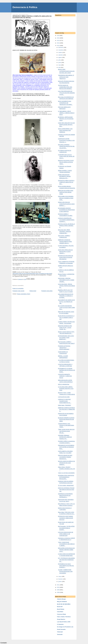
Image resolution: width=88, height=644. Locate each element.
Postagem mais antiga (47, 291)
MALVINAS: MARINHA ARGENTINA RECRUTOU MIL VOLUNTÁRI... (66, 146)
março (60, 576)
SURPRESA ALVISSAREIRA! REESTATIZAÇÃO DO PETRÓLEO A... (65, 495)
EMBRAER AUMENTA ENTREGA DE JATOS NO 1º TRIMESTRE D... (66, 409)
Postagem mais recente (18, 291)
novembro (61, 50)
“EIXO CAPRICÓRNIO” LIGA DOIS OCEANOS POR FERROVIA (65, 130)
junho (60, 62)
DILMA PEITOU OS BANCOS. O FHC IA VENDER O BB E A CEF (66, 318)
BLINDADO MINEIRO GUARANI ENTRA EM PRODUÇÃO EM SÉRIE (66, 419)
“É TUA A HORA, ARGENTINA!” (66, 485)
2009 (58, 590)
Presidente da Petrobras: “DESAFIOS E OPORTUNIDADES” (64, 348)
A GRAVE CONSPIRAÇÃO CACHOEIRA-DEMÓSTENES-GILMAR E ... (66, 220)
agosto (60, 57)
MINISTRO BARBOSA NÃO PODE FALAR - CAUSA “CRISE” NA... (65, 328)
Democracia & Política (25, 7)
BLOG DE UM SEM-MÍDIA (64, 604)
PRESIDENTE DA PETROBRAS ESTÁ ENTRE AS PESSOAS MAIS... (66, 447)
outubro (60, 52)
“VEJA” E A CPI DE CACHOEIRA (66, 473)
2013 (58, 43)
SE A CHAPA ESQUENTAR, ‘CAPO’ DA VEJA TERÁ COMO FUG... (66, 307)
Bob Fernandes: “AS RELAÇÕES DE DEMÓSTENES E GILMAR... (66, 528)
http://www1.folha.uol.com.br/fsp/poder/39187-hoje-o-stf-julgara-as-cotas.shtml (32, 274)
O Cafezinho (60, 624)
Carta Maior (60, 612)
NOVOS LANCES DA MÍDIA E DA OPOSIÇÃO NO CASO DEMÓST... (66, 463)
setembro (61, 55)
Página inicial (33, 291)
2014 (58, 40)
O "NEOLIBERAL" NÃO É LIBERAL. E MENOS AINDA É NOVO (66, 113)
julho (60, 60)
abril (60, 67)
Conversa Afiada (61, 614)
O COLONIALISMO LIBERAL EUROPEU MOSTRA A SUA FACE (66, 389)
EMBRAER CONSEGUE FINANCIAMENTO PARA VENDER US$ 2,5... (65, 242)
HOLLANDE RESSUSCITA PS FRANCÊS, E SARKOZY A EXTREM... (66, 296)
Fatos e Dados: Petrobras (64, 617)
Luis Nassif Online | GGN (64, 622)
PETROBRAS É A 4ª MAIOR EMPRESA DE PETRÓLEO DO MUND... (66, 370)
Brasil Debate (61, 609)
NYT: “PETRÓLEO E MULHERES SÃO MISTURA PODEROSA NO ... (66, 560)
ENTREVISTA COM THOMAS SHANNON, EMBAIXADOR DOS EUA (65, 518)
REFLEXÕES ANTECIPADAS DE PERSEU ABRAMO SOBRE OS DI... (66, 550)
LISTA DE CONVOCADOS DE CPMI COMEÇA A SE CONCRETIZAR (66, 534)
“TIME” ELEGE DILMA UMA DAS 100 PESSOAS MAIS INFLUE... (66, 431)
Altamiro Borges (61, 599)
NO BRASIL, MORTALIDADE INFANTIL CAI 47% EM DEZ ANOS (66, 119)
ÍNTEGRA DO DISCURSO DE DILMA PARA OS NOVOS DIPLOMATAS (65, 257)
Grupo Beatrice (61, 619)
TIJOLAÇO (60, 632)
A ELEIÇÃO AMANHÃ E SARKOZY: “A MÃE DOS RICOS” (65, 376)
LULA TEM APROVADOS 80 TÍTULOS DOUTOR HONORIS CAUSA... (66, 93)
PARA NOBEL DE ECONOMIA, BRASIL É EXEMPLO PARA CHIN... (66, 198)
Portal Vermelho (61, 629)
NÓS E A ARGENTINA (64, 384)
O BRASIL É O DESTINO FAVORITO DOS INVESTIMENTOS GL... (65, 401)
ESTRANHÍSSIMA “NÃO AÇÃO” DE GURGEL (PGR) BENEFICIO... (66, 338)
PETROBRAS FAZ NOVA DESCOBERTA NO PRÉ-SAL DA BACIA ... (66, 566)
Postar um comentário (18, 288)
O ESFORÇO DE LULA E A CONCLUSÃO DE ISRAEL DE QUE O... (66, 156)
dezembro (61, 47)
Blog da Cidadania (62, 602)
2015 (58, 38)
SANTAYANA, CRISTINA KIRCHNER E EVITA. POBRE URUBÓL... (66, 280)
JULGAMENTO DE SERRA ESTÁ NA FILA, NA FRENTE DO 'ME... (66, 302)
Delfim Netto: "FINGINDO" (65, 405)
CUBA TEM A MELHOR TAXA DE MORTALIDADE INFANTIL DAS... (66, 125)
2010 (58, 587)
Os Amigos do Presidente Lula (65, 627)
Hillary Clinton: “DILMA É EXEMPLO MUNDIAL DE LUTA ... (66, 469)
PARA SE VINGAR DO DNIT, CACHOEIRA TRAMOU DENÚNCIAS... (65, 457)
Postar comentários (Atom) (24, 294)
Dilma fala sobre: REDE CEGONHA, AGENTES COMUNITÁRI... (64, 231)
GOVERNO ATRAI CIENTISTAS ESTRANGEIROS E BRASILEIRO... (66, 477)
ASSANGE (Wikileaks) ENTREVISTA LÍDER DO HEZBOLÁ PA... (65, 437)
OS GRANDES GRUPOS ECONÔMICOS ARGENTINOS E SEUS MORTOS (66, 210)
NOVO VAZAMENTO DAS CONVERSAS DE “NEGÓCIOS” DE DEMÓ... (65, 103)
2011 (58, 585)
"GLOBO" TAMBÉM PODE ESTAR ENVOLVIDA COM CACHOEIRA (65, 571)
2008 (58, 592)
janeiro (60, 582)
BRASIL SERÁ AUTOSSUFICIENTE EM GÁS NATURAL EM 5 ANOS (66, 71)
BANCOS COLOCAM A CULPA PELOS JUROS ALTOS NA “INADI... (66, 162)
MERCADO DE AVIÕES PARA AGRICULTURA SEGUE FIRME (66, 192)
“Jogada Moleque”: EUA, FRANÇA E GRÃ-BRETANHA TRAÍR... (66, 425)
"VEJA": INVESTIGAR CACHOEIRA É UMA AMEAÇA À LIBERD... (66, 544)
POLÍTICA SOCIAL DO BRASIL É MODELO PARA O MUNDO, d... (66, 226)
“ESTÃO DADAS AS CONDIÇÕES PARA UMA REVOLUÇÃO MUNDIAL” (65, 87)
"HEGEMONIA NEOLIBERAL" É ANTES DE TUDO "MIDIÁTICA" (66, 77)
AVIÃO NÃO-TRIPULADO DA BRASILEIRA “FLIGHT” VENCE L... (65, 252)
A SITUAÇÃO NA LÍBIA (64, 397)
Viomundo (60, 634)
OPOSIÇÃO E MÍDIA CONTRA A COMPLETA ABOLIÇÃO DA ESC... (66, 182)
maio (60, 65)
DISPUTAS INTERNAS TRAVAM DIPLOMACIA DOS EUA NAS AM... (66, 490)
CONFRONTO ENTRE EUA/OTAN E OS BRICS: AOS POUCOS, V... (66, 140)
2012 (58, 46)
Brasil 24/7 (60, 607)
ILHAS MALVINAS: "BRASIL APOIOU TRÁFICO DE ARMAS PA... (66, 286)
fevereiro (61, 579)
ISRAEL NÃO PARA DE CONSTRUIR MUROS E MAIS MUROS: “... (66, 204)
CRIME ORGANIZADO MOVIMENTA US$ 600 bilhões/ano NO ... (64, 176)
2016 (58, 36)
